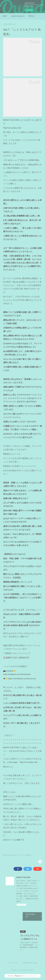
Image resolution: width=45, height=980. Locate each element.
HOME (5, 16)
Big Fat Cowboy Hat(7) (9, 855)
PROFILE (31, 16)
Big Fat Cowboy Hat (18, 16)
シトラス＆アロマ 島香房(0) (23, 855)
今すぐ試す (29, 10)
